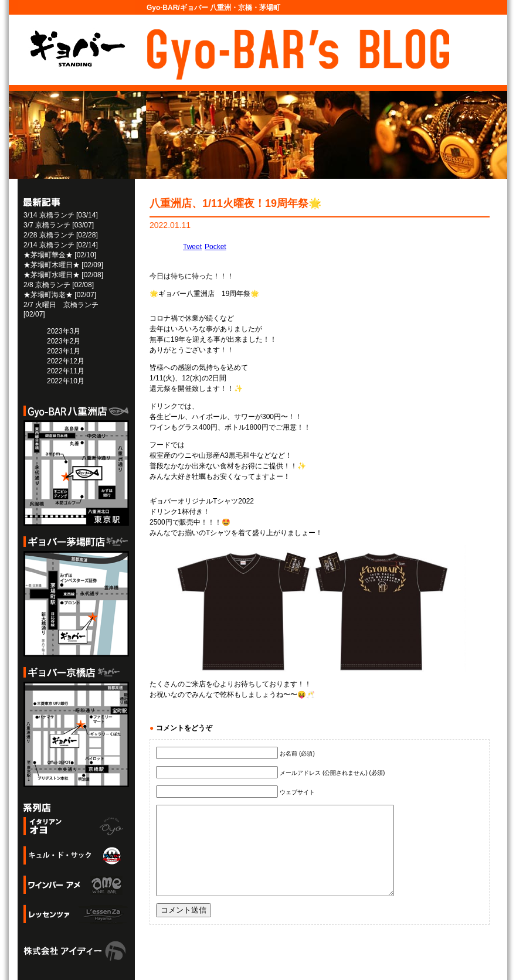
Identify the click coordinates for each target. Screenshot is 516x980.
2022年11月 (66, 371)
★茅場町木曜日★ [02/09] (63, 265)
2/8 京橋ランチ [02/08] (59, 285)
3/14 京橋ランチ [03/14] (61, 215)
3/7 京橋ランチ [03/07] (59, 225)
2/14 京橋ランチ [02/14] (61, 245)
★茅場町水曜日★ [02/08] (63, 275)
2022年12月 (66, 361)
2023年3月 (64, 331)
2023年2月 (64, 341)
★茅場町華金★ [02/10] (60, 255)
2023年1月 (64, 351)
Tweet (192, 247)
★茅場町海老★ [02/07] (60, 295)
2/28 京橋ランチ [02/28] (61, 235)
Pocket (215, 247)
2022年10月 (66, 381)
